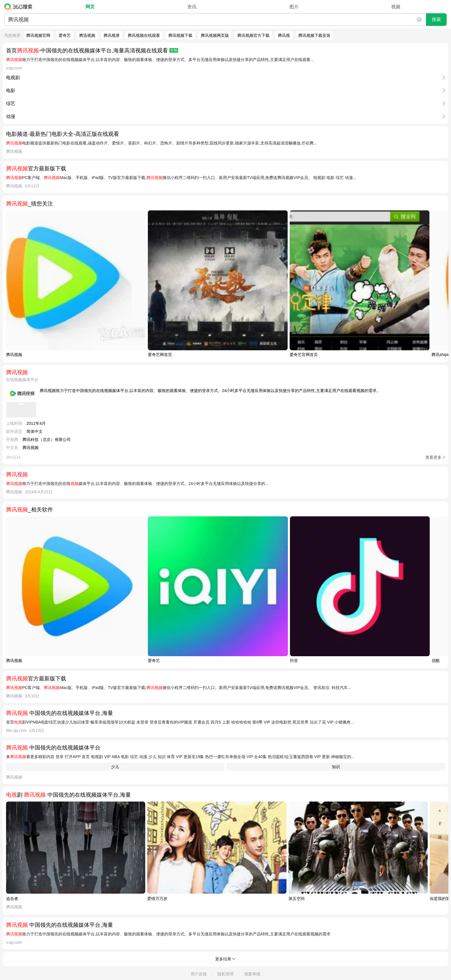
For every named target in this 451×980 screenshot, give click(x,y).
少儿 (115, 767)
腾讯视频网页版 (215, 35)
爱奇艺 (65, 35)
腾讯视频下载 (180, 35)
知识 (336, 767)
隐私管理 (225, 974)
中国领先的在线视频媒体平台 (53, 748)
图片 (294, 7)
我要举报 (252, 974)
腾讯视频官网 (38, 35)
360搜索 (20, 7)
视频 (396, 7)
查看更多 (433, 457)
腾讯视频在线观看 (144, 35)
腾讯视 (284, 35)
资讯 (192, 7)
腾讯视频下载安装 (314, 35)
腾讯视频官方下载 (253, 35)
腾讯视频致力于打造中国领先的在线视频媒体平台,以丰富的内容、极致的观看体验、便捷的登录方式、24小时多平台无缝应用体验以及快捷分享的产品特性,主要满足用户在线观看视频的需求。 (210, 391)
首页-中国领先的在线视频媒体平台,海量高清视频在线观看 (92, 51)
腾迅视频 (87, 35)
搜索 (436, 19)
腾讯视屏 (112, 35)
